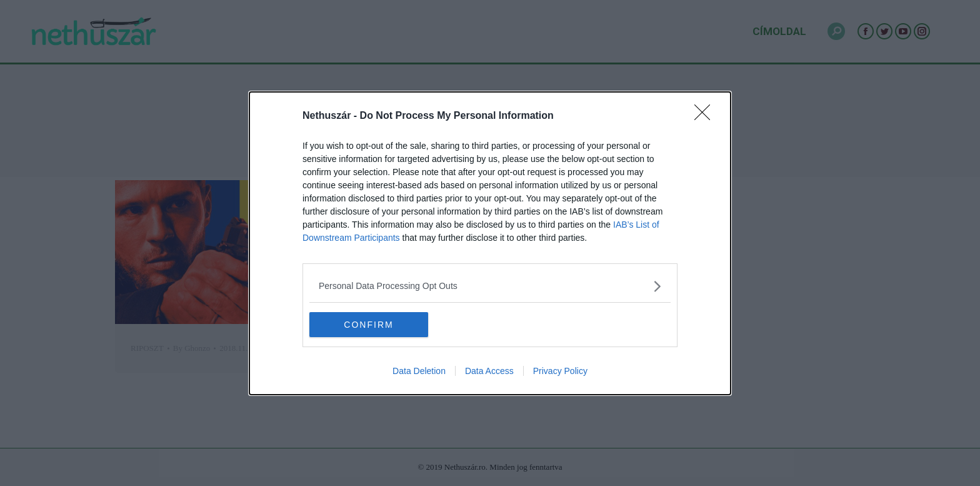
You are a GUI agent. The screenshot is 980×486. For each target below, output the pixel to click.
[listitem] (490, 286)
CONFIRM (368, 324)
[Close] (706, 116)
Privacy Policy (560, 371)
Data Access (489, 371)
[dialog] (490, 243)
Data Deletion (419, 371)
